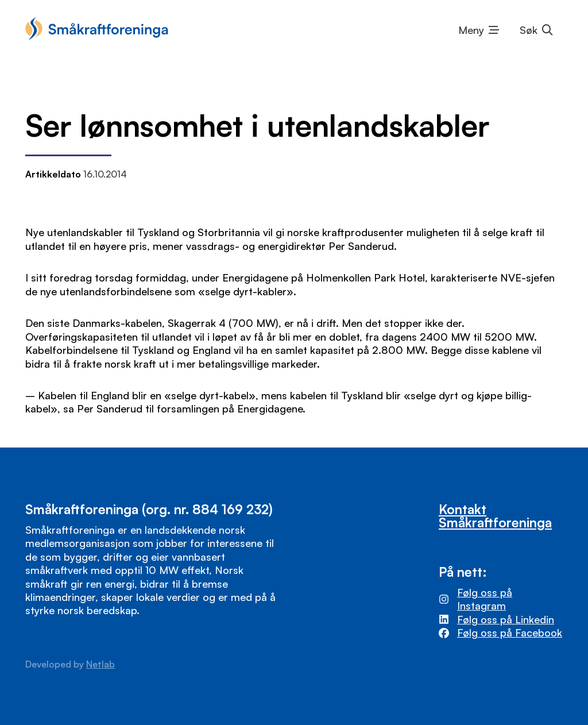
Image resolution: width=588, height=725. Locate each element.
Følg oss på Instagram (485, 599)
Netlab (100, 664)
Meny (471, 30)
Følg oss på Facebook (510, 633)
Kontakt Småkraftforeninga (495, 516)
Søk (529, 30)
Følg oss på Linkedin (506, 619)
